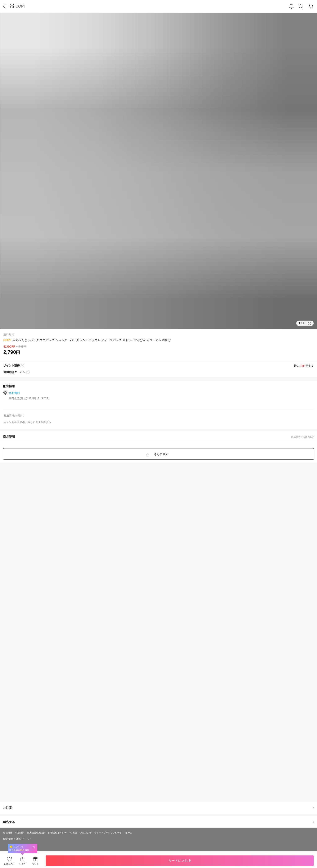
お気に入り (9, 864)
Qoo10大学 (86, 833)
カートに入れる (180, 861)
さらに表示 (161, 454)
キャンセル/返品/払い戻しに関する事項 (26, 422)
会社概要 (8, 833)
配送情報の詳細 (13, 416)
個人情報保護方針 (36, 833)
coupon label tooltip (28, 372)
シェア (22, 864)
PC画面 (73, 833)
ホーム (129, 833)
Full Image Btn (309, 323)
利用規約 (20, 833)
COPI (20, 6)
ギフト (35, 864)
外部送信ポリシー (57, 833)
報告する (158, 822)
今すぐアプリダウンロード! (108, 833)
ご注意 (158, 808)
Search (301, 7)
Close (34, 847)
